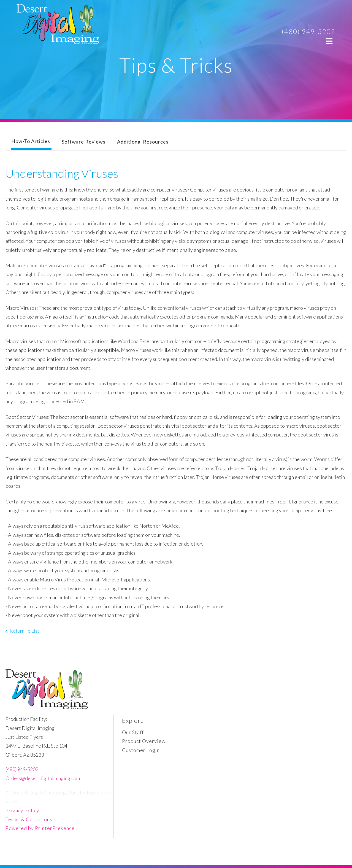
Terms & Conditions (29, 819)
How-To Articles (31, 141)
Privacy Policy (22, 810)
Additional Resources (143, 142)
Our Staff (133, 732)
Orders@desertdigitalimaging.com (43, 778)
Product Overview (144, 741)
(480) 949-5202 (309, 31)
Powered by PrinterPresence (40, 828)
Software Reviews (84, 142)
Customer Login (141, 750)
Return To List (25, 631)
